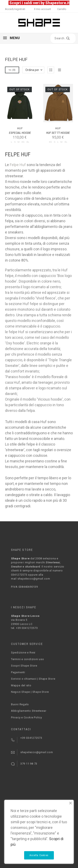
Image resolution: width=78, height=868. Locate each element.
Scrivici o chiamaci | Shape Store (33, 679)
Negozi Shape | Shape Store (30, 692)
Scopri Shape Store (24, 666)
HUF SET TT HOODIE (58, 133)
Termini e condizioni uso (28, 659)
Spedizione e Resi (23, 653)
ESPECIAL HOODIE (20, 133)
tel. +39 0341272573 (24, 628)
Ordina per (32, 70)
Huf (20, 128)
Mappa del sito (21, 685)
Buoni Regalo (20, 704)
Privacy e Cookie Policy (27, 717)
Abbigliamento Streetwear (29, 711)
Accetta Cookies (39, 855)
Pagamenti (18, 672)
